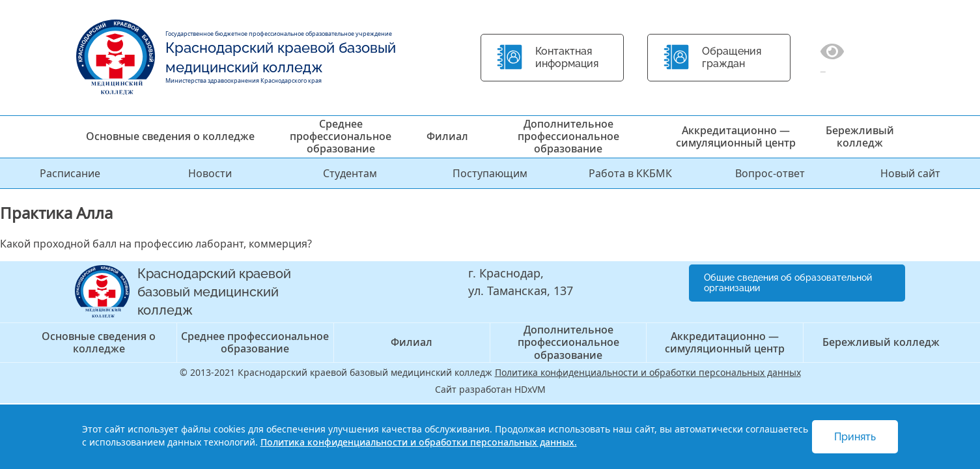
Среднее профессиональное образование (341, 136)
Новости (210, 173)
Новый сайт (910, 173)
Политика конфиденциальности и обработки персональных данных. (419, 442)
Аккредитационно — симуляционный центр (736, 136)
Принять (855, 437)
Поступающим (490, 173)
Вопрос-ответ (770, 173)
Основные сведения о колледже (170, 136)
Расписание (70, 173)
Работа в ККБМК (630, 173)
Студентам (350, 173)
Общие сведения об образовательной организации (788, 283)
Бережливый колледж (860, 136)
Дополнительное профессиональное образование (568, 136)
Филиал (447, 136)
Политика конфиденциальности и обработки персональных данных (648, 372)
